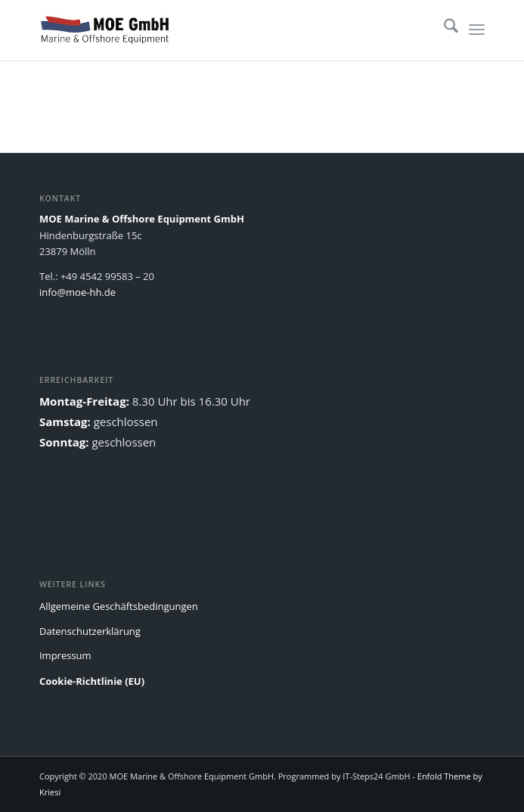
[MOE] (217, 30)
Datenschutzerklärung (90, 631)
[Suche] (443, 30)
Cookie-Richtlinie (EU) (92, 681)
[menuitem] (443, 30)
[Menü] (477, 30)
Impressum (65, 655)
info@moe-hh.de (78, 292)
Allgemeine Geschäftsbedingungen (119, 606)
